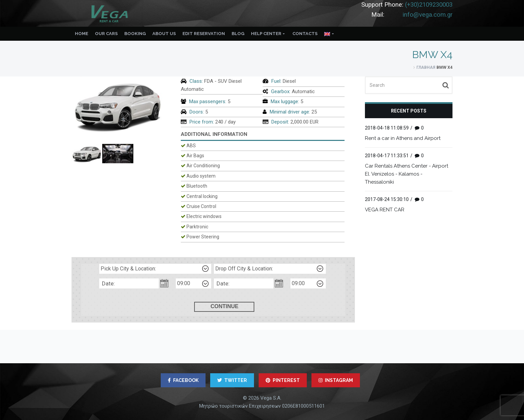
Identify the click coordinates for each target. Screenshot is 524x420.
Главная (426, 67)
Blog (238, 34)
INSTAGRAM (336, 380)
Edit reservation (204, 34)
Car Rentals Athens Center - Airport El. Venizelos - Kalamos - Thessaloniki (407, 174)
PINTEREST (283, 380)
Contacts (305, 34)
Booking (135, 34)
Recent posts (409, 111)
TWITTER (232, 380)
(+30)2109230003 (429, 5)
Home (82, 34)
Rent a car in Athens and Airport (403, 138)
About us (164, 34)
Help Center (266, 34)
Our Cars (106, 34)
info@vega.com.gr (428, 15)
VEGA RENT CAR (385, 210)
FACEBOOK (183, 380)
